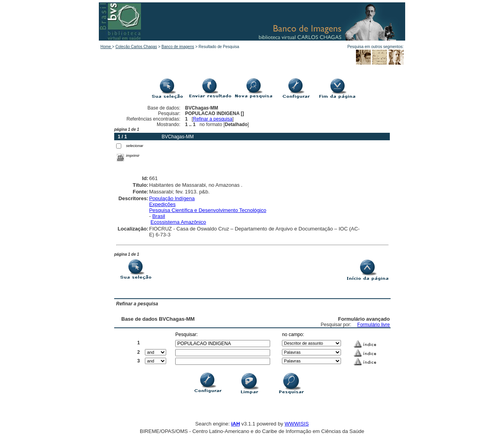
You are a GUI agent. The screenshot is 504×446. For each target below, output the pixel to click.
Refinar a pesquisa (213, 119)
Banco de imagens (178, 47)
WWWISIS (297, 424)
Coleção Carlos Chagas (136, 47)
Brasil (159, 216)
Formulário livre (373, 325)
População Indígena (172, 198)
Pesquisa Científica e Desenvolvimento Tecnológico (208, 210)
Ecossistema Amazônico (178, 222)
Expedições (162, 204)
